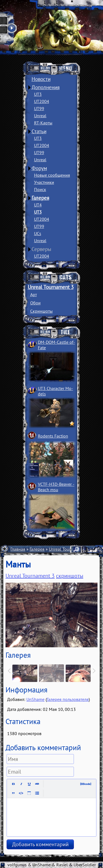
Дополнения (46, 87)
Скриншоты (41, 311)
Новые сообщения (52, 175)
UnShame (35, 699)
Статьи (39, 131)
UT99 (39, 108)
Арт (34, 294)
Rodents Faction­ (53, 436)
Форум (39, 168)
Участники (44, 182)
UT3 (38, 94)
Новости (41, 79)
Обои (35, 303)
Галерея (40, 198)
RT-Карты (43, 123)
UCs (38, 233)
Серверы (41, 249)
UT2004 (42, 101)
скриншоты (70, 576)
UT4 (38, 205)
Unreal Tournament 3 (51, 287)
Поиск (40, 189)
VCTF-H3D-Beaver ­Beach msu (56, 487)
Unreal (40, 116)
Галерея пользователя (68, 699)
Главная (18, 549)
